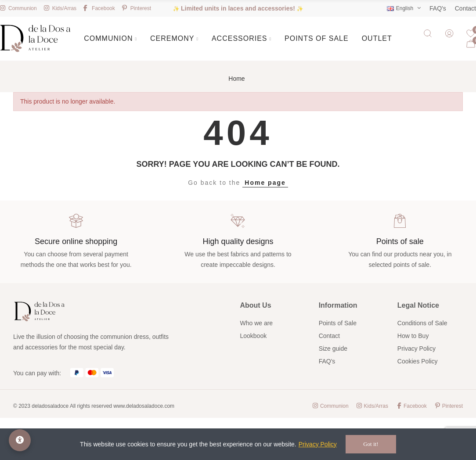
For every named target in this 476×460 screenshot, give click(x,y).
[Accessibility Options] (20, 440)
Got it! (371, 444)
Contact (465, 8)
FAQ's (438, 8)
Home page (265, 183)
